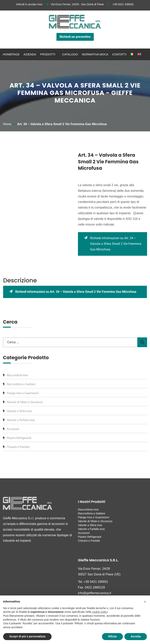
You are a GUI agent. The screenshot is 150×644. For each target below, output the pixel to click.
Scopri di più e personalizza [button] (27, 636)
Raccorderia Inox (17, 375)
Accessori (13, 429)
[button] (145, 602)
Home (7, 124)
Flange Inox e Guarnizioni (23, 393)
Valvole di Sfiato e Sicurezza (25, 402)
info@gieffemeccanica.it (95, 593)
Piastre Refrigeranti (19, 438)
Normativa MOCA (95, 54)
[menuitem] (132, 54)
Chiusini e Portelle (18, 447)
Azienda (30, 54)
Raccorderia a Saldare (21, 384)
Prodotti (48, 54)
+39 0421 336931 (121, 4)
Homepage (11, 54)
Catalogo (70, 54)
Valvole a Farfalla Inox (21, 420)
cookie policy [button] (100, 612)
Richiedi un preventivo (75, 37)
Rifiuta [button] (112, 636)
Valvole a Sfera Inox (19, 411)
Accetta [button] (136, 636)
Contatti (119, 54)
